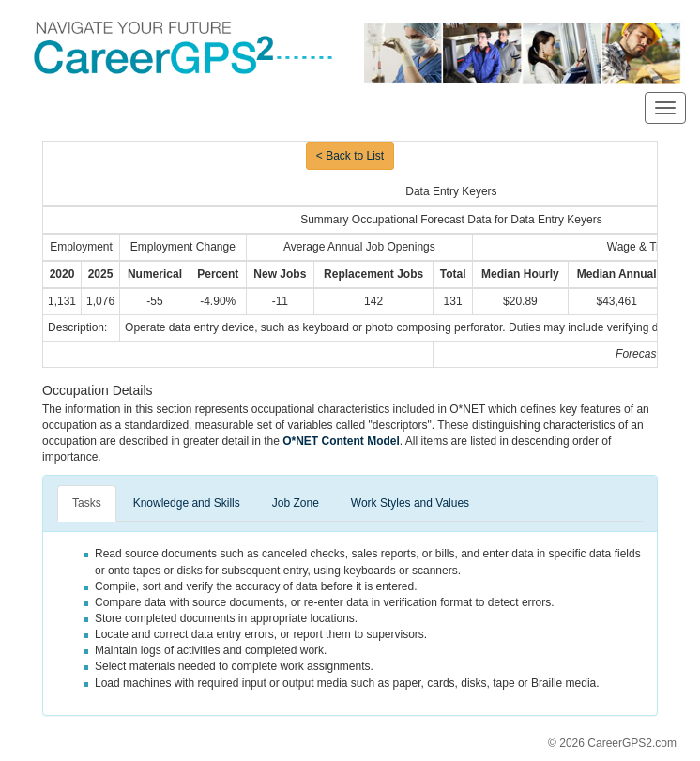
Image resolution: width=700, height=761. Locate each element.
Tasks (87, 503)
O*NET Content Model (341, 441)
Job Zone (296, 503)
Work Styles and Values (410, 503)
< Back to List (350, 156)
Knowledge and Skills (187, 503)
